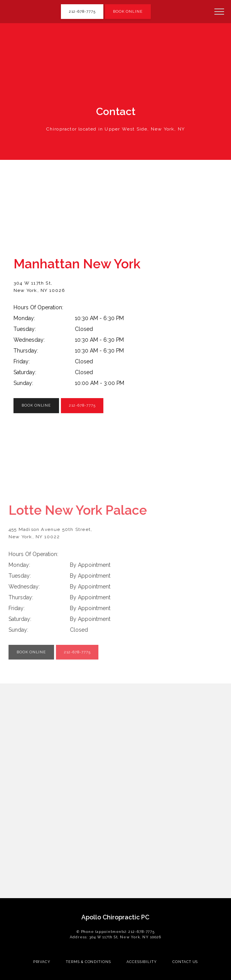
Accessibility (142, 962)
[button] (219, 12)
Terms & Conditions (89, 962)
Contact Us (185, 962)
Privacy (42, 962)
